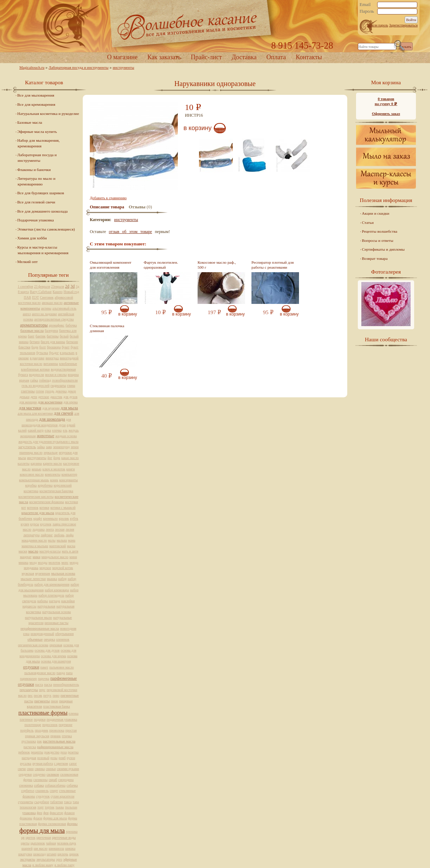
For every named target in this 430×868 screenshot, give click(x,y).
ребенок (24, 752)
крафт (38, 518)
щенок (74, 854)
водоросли (36, 375)
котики (44, 508)
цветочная (43, 838)
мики (37, 557)
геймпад (45, 380)
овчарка (49, 639)
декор (72, 391)
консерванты (68, 480)
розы (54, 758)
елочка (57, 430)
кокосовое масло (32, 474)
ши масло (40, 848)
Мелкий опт (27, 262)
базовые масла (32, 330)
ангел (27, 314)
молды (42, 563)
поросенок (50, 725)
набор (62, 579)
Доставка (244, 57)
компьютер (69, 474)
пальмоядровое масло (40, 673)
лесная (60, 529)
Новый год (71, 292)
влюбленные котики (35, 369)
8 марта (23, 292)
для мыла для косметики (35, 413)
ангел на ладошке (44, 314)
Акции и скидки (376, 213)
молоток (54, 563)
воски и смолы (56, 375)
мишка (24, 563)
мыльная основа (63, 573)
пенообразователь (66, 684)
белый (64, 336)
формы (72, 824)
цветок (31, 838)
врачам (24, 380)
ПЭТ (35, 297)
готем (40, 391)
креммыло (50, 518)
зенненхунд (61, 447)
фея (46, 813)
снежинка (26, 785)
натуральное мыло (39, 618)
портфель (27, 730)
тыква (60, 807)
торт (40, 807)
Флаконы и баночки (34, 170)
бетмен (35, 342)
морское (45, 568)
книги (70, 469)
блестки (24, 347)
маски (23, 551)
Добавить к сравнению (108, 198)
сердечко (39, 774)
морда (74, 563)
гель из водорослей (36, 386)
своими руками (68, 769)
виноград (52, 358)
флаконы (26, 818)
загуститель (27, 447)
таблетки (56, 802)
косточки (72, 502)
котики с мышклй (63, 508)
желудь (74, 430)
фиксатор (56, 813)
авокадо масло (52, 303)
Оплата (276, 57)
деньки (24, 397)
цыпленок (38, 843)
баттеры (52, 336)
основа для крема (54, 656)
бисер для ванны (53, 342)
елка (48, 430)
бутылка (42, 353)
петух (47, 695)
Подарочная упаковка (36, 220)
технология (28, 807)
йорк (57, 458)
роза (64, 752)
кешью (37, 469)
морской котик (63, 568)
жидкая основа (66, 436)
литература (31, 535)
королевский (63, 485)
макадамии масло (34, 540)
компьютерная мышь (34, 480)
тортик (50, 807)
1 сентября (25, 286)
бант (31, 336)
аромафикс (57, 325)
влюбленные (68, 364)
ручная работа (43, 763)
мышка (52, 579)
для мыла (69, 408)
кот (24, 508)
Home (215, 26)
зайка (41, 447)
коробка (31, 485)
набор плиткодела (51, 595)
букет (66, 347)
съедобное (42, 802)
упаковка (29, 813)
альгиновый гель (64, 308)
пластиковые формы (43, 713)
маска (71, 546)
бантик (41, 336)
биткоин (72, 342)
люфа (69, 535)
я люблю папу (65, 865)
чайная (51, 843)
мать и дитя (70, 551)
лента (50, 529)
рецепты (37, 752)
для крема (70, 402)
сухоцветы (26, 802)
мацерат (26, 557)
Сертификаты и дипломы (383, 249)
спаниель (42, 791)
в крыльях (67, 353)
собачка (72, 785)
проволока (57, 730)
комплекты (52, 474)
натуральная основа (57, 612)
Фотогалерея (386, 272)
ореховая (56, 645)
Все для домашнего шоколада (42, 211)
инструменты (123, 67)
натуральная (46, 606)
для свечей (64, 413)
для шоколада (52, 419)
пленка (74, 713)
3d (73, 286)
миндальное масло (55, 557)
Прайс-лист (206, 57)
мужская (28, 573)
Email (365, 5)
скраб (53, 780)
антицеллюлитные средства (54, 319)
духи (62, 425)
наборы (43, 601)
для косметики (50, 402)
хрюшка (72, 832)
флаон (38, 818)
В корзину (198, 128)
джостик (56, 397)
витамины (51, 364)
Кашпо (58, 292)
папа (69, 673)
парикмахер (29, 678)
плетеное (26, 719)
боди (35, 347)
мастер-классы (50, 551)
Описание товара (107, 207)
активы (46, 308)
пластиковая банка (56, 706)
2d (67, 286)
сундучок (43, 796)
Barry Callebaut (41, 292)
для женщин (28, 402)
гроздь (50, 391)
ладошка (39, 529)
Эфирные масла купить (37, 132)
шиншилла (56, 848)
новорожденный (42, 634)
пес (30, 695)
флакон (69, 813)
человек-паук (67, 843)
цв (23, 838)
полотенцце (33, 725)
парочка (44, 678)
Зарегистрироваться (403, 25)
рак (39, 741)
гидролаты (58, 386)
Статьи (368, 222)
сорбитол (28, 791)
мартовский (58, 546)
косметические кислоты (36, 497)
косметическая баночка (56, 491)
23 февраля (42, 286)
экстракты (28, 859)
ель (65, 430)
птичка (67, 736)
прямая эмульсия (37, 736)
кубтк (74, 518)
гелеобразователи (65, 380)
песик (38, 695)
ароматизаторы (34, 325)
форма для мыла (55, 818)
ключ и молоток (54, 469)
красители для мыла (38, 513)
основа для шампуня (56, 661)
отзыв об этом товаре (130, 232)
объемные (35, 639)
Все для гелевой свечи (36, 202)
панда (61, 673)
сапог (73, 763)
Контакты (309, 57)
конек (54, 480)
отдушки (31, 667)
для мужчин (51, 408)
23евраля (58, 286)
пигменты (42, 701)
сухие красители (63, 796)
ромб (62, 758)
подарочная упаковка (62, 719)
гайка (34, 380)
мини (73, 557)
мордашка (31, 568)
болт (43, 347)
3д (77, 286)
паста (39, 684)
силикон (53, 774)
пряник (56, 736)
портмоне (65, 725)
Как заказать (164, 57)
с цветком (61, 763)
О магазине (122, 57)
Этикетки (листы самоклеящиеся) (46, 229)
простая (71, 730)
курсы (35, 524)
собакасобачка (55, 785)
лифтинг (47, 535)
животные (45, 436)
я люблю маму (43, 865)
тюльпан (71, 807)
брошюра (54, 347)
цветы (25, 843)
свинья (51, 769)
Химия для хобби (32, 238)
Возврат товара (375, 258)
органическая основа (33, 645)
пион (54, 701)
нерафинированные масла (40, 628)
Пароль (367, 11)
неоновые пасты (56, 623)
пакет (44, 667)
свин (30, 769)
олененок (63, 639)
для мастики (30, 408)
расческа (30, 747)
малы (52, 540)
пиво (56, 695)
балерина (51, 331)
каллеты (24, 463)
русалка (26, 763)
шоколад (39, 854)
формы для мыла (42, 831)
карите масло (52, 463)
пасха (48, 684)
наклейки (68, 601)
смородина (66, 780)
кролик (64, 518)
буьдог (54, 353)
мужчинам (43, 573)
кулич (25, 524)
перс (42, 690)
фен (39, 813)
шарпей (27, 848)
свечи (22, 769)
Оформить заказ (386, 114)
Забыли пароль (377, 25)
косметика (31, 491)
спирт (54, 791)
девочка (61, 391)
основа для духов (47, 650)
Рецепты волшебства (380, 231)
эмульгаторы (46, 859)
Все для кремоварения (36, 104)
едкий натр (36, 430)
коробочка (45, 485)
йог (50, 458)
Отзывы (137, 207)
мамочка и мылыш (35, 546)
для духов (70, 397)
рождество (52, 752)
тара (76, 802)
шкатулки (25, 854)
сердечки (25, 774)
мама (72, 540)
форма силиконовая (52, 824)
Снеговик (47, 297)
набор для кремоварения (52, 584)
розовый (43, 758)
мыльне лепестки (33, 579)
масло (33, 551)
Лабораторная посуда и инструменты (79, 67)
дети (34, 397)
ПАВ (28, 297)
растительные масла (59, 741)
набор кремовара (57, 590)
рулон (71, 758)
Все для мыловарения (36, 95)
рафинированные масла (55, 747)
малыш (62, 540)
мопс (65, 563)
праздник (42, 730)
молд (33, 563)
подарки (40, 719)
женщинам (28, 436)
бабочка (71, 325)
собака (39, 785)
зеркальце (51, 453)
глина (71, 386)
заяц (49, 447)
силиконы (40, 780)
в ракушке (37, 358)
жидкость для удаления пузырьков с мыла (48, 442)
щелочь (63, 854)
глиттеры (28, 391)
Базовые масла (30, 122)
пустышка (29, 741)
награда (55, 601)
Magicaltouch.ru (32, 67)
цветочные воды (64, 838)
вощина (73, 375)
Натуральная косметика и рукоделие (48, 114)
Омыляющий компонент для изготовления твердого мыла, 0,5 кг (111, 267)
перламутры (29, 690)
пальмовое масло (62, 667)
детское (43, 397)
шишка (70, 848)
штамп (52, 854)
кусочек (46, 524)
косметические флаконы (47, 502)
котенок (33, 508)
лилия (70, 529)
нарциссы (29, 606)
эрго (59, 859)
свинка (40, 769)
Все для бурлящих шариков (41, 193)
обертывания (64, 634)
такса (68, 802)
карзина (36, 463)
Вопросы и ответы (378, 240)
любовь (59, 535)
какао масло (70, 458)
